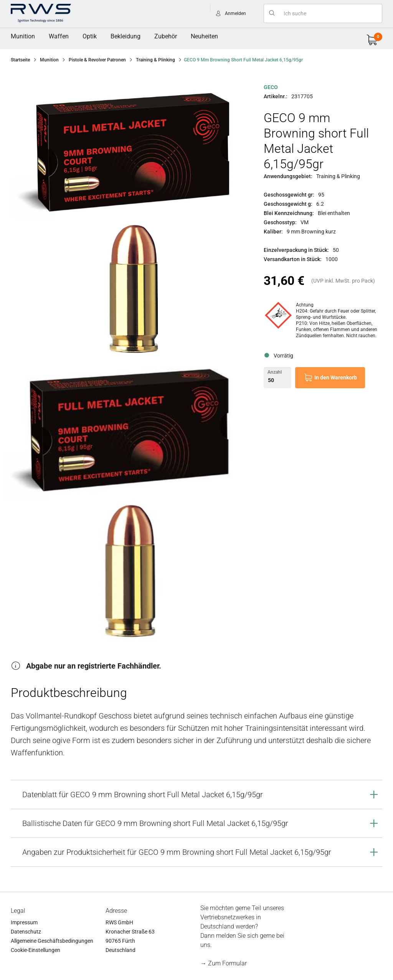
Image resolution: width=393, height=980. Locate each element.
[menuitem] (23, 36)
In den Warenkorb (336, 377)
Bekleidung (125, 36)
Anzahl (275, 372)
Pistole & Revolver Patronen (97, 60)
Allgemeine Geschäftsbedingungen (52, 941)
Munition (23, 36)
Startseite (20, 60)
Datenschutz (26, 932)
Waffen (59, 36)
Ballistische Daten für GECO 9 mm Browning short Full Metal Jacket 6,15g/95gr (155, 823)
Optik (90, 36)
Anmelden (235, 13)
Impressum (24, 922)
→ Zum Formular (224, 963)
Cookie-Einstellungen (36, 950)
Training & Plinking (155, 60)
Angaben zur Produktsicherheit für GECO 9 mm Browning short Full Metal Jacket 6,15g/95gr (177, 852)
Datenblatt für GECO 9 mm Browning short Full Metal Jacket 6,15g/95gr (143, 795)
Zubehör (166, 36)
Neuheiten (204, 36)
